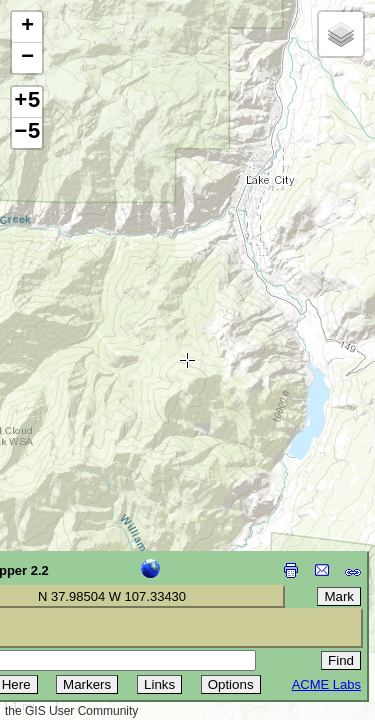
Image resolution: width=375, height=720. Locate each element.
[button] (27, 27)
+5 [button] (27, 102)
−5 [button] (27, 133)
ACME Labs (326, 684)
